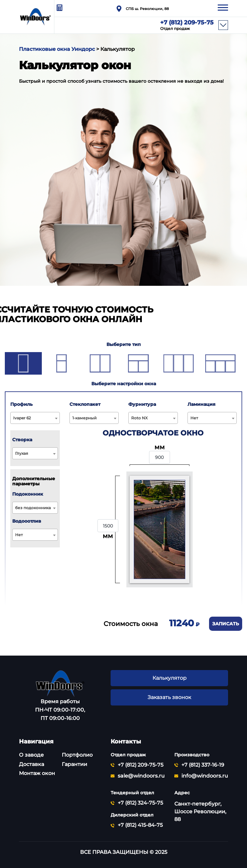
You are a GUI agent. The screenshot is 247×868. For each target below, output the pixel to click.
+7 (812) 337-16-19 (203, 765)
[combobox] (35, 418)
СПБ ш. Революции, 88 (147, 9)
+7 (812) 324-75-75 (140, 803)
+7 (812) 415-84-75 (140, 825)
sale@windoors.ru (141, 776)
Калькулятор (169, 678)
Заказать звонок (169, 697)
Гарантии (74, 764)
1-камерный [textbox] (84, 418)
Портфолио (77, 755)
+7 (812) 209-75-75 (187, 25)
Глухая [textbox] (22, 453)
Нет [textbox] (194, 418)
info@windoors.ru (205, 776)
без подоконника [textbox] (33, 508)
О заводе (31, 755)
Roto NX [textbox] (139, 418)
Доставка (32, 764)
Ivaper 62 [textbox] (22, 418)
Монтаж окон (37, 773)
